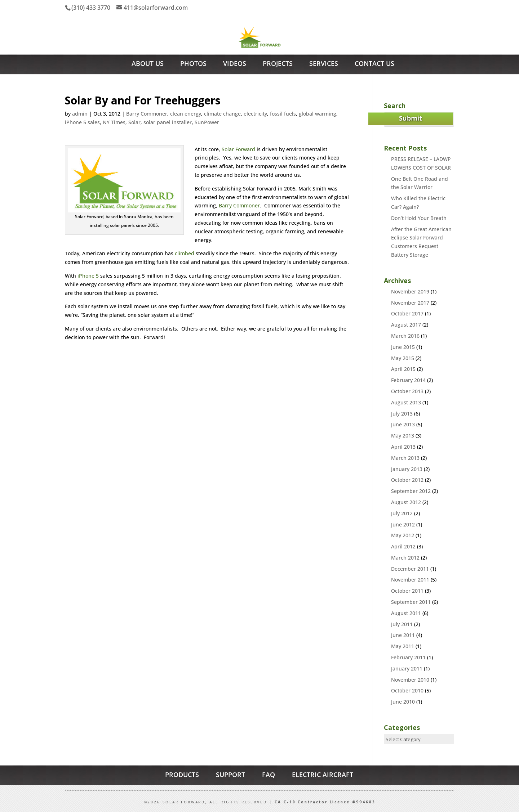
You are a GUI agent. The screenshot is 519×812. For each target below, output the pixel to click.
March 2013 (405, 458)
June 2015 (403, 347)
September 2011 (411, 602)
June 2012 (403, 524)
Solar (134, 122)
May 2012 (403, 535)
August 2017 (406, 325)
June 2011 (403, 635)
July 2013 (402, 414)
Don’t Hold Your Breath (419, 218)
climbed (185, 253)
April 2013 (403, 447)
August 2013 (406, 402)
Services (324, 64)
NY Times (114, 122)
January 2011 (407, 669)
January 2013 (407, 469)
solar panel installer (168, 122)
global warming (318, 114)
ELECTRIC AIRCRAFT (323, 775)
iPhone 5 (88, 276)
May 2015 (403, 358)
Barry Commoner (147, 114)
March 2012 (405, 558)
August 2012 (406, 502)
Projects (278, 64)
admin (80, 114)
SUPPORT (230, 775)
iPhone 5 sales (82, 122)
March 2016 (405, 336)
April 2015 (403, 369)
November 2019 (410, 291)
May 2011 (403, 646)
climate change (222, 114)
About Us (148, 64)
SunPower (207, 122)
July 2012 (402, 513)
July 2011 (402, 624)
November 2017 (410, 303)
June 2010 (403, 702)
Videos (235, 64)
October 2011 (407, 591)
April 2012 (403, 546)
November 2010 (410, 680)
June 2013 (403, 424)
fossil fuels (283, 114)
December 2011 (410, 569)
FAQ (269, 775)
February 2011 (408, 657)
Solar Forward (238, 149)
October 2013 (407, 391)
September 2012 (411, 491)
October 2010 (407, 690)
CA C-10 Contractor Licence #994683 (325, 802)
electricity (255, 114)
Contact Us (374, 64)
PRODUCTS (182, 775)
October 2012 (407, 480)
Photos (193, 64)
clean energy (186, 114)
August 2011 (406, 613)
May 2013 (403, 436)
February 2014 (408, 380)
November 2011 (410, 580)
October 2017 (407, 313)
